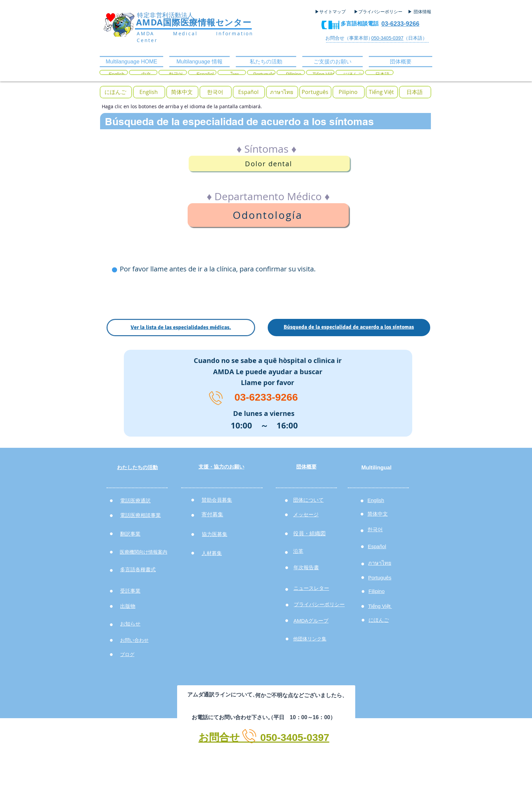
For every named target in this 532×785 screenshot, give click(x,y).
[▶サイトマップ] (332, 12)
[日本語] (415, 92)
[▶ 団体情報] (422, 12)
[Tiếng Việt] (381, 92)
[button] (115, 92)
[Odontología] (268, 215)
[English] (149, 92)
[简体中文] (182, 92)
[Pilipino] (348, 92)
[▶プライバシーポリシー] (379, 12)
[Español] (248, 92)
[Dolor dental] (269, 164)
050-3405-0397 (387, 38)
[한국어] (215, 92)
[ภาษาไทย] (282, 92)
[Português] (315, 92)
